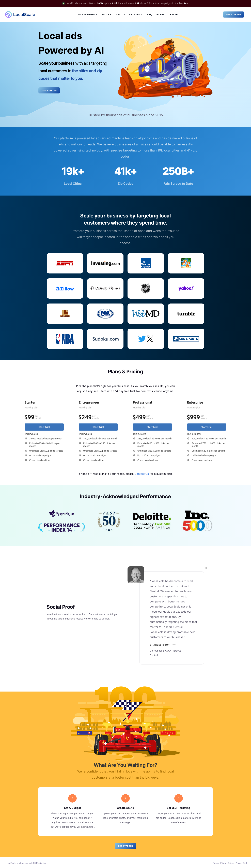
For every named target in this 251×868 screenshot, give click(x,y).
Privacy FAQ (241, 863)
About (120, 14)
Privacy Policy (227, 863)
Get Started (234, 14)
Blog (160, 14)
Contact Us (142, 474)
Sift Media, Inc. (39, 863)
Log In (173, 14)
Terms (216, 863)
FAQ (150, 14)
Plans (107, 14)
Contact (136, 14)
